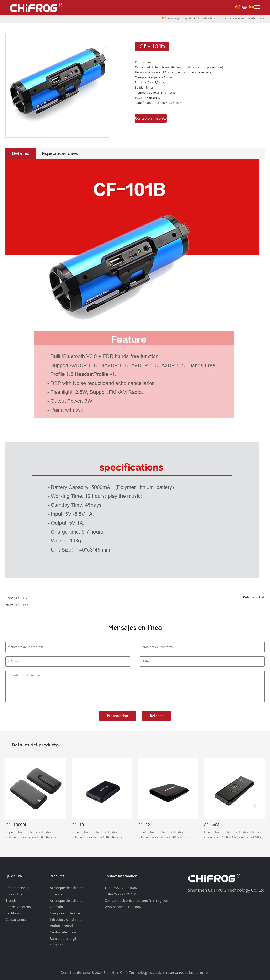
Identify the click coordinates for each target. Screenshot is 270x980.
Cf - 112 (22, 605)
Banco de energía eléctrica (243, 18)
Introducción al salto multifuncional (66, 923)
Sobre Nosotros (18, 907)
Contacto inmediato (151, 118)
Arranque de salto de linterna (67, 891)
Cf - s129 (23, 598)
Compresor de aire (65, 913)
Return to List (254, 597)
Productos (207, 18)
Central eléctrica (63, 932)
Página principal (178, 18)
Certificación (16, 913)
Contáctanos (16, 920)
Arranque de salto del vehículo (67, 904)
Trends (11, 901)
